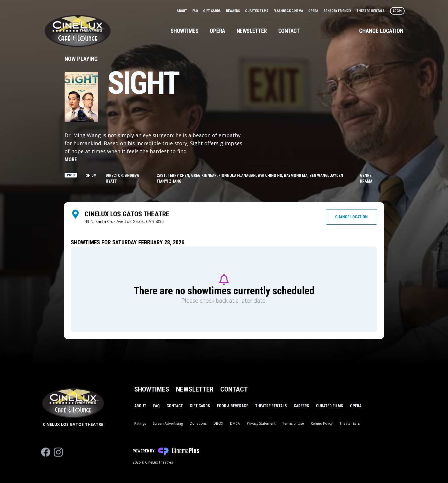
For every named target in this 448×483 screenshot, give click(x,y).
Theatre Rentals (371, 11)
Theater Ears (350, 423)
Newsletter (252, 31)
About (182, 11)
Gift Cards (212, 11)
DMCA (235, 423)
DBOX (218, 423)
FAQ (195, 11)
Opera (314, 11)
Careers (301, 406)
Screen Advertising (168, 423)
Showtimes (185, 31)
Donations (198, 423)
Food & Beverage (233, 406)
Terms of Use (293, 423)
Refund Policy (322, 423)
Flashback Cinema (289, 11)
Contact (289, 31)
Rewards (233, 11)
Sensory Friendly (338, 11)
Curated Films (257, 11)
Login (397, 11)
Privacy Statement (261, 423)
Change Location (381, 31)
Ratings (140, 423)
